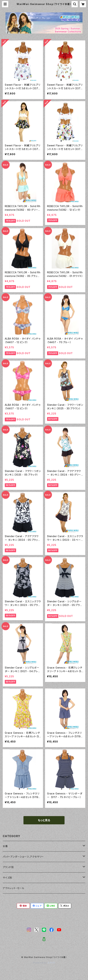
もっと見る (44, 820)
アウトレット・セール (14, 888)
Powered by (44, 963)
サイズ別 (7, 878)
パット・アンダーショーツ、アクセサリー (23, 857)
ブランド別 (8, 867)
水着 (5, 846)
